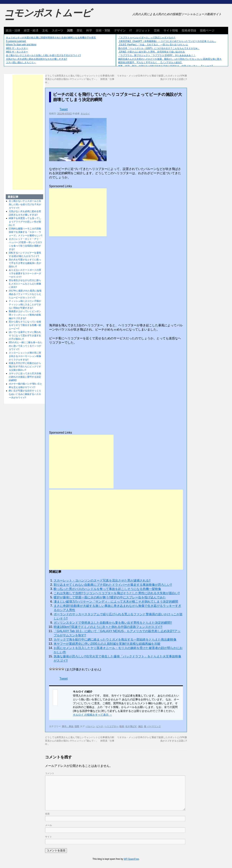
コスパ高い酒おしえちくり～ (21, 62)
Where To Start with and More (21, 45)
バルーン (90, 726)
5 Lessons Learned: (16, 41)
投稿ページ (207, 30)
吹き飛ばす (131, 726)
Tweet (64, 109)
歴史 (80, 30)
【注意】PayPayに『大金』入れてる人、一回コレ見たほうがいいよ (153, 45)
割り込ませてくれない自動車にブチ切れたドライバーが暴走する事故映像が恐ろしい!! (113, 585)
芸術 (157, 30)
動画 (122, 726)
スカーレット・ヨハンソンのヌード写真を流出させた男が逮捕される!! (102, 580)
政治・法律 (13, 30)
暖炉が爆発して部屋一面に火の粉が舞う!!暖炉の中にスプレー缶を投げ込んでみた (110, 597)
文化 (45, 30)
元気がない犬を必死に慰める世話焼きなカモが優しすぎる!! (37, 59)
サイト (49, 837)
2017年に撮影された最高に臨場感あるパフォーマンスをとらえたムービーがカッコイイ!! (25, 294)
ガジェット (143, 30)
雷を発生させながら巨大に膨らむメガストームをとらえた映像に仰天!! (25, 284)
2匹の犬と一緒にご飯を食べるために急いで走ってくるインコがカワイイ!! (26, 346)
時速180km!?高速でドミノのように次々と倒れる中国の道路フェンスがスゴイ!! (108, 627)
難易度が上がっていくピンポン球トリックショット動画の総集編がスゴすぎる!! (25, 315)
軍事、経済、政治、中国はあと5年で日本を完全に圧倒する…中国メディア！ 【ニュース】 (166, 66)
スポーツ (58, 30)
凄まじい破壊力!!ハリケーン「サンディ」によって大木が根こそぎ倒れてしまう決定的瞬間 (116, 602)
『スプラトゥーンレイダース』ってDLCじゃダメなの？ (147, 38)
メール (49, 825)
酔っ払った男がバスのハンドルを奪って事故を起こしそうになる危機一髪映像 (107, 589)
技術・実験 (103, 30)
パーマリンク (154, 726)
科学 (89, 30)
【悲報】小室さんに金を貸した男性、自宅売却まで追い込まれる (151, 52)
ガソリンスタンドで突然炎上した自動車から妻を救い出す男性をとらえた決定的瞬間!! (113, 623)
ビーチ (100, 726)
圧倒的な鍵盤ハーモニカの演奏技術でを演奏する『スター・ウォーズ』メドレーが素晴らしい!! (26, 232)
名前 (47, 814)
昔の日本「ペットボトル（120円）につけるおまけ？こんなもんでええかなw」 (159, 48)
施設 (141, 726)
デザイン (120, 30)
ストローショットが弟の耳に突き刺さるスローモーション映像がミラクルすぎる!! (25, 356)
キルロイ (85, 114)
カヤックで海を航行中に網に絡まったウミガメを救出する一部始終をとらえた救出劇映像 (115, 640)
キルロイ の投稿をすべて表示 (92, 715)
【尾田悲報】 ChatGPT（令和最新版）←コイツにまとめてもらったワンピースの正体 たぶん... (167, 41)
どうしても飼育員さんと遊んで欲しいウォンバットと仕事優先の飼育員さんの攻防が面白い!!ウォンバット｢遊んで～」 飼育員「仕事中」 (80, 79)
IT (131, 30)
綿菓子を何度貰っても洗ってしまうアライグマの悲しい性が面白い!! (25, 222)
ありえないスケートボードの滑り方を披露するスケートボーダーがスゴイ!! (25, 273)
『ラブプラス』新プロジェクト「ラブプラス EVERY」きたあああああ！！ (157, 55)
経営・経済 (31, 30)
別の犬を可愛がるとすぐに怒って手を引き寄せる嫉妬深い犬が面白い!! (25, 263)
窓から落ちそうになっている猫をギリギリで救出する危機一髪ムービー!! (25, 325)
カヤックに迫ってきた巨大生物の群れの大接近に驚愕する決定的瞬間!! (25, 377)
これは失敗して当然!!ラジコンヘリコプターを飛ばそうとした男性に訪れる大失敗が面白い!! (117, 593)
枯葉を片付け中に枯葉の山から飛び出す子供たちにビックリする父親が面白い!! (25, 367)
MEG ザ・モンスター (17, 48)
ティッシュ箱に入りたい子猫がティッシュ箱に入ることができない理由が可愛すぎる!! (25, 304)
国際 (70, 30)
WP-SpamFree (131, 859)
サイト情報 (171, 30)
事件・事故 (68, 726)
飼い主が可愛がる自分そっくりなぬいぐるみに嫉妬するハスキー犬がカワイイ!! (25, 394)
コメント (50, 773)
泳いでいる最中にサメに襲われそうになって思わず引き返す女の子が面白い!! (25, 336)
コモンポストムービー (48, 16)
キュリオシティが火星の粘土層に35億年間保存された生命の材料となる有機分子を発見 (51, 38)
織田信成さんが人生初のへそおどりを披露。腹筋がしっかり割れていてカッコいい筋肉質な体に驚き (170, 59)
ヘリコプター (111, 726)
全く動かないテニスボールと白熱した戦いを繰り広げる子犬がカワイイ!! (43, 55)
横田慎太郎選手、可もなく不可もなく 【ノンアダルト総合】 (150, 62)
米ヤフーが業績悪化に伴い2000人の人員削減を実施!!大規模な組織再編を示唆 (107, 644)
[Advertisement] (78, 212)
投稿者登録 (189, 30)
